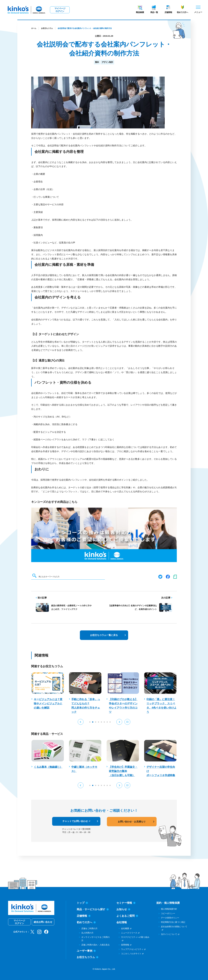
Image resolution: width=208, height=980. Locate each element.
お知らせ (123, 909)
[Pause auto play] (127, 722)
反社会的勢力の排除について (174, 927)
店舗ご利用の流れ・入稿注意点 (95, 945)
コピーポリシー (168, 913)
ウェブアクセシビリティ (132, 949)
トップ (82, 903)
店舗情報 (168, 12)
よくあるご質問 (127, 916)
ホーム (34, 28)
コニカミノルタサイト (131, 954)
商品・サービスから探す (93, 909)
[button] (81, 722)
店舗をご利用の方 (89, 928)
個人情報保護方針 (169, 909)
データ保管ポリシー (170, 918)
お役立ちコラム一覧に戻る (104, 635)
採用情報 (125, 945)
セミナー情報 (126, 903)
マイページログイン (60, 10)
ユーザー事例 (86, 951)
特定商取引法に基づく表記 (173, 922)
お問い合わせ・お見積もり (132, 822)
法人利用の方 (87, 933)
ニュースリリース (129, 933)
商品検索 (140, 12)
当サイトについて (169, 934)
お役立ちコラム (47, 28)
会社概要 (125, 928)
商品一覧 (154, 12)
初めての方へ (182, 12)
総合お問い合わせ (43, 922)
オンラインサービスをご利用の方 (95, 939)
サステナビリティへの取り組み (135, 937)
